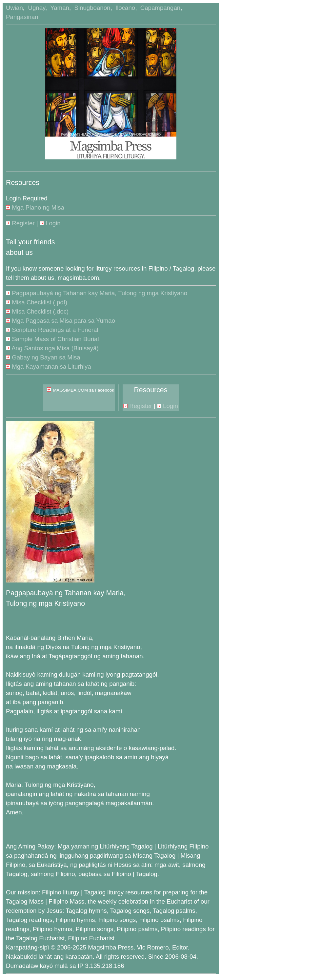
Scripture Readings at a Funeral (52, 330)
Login (50, 223)
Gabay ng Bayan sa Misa (43, 357)
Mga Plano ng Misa (35, 207)
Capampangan (160, 8)
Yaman (60, 8)
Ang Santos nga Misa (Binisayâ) (52, 348)
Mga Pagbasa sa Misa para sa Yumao (60, 321)
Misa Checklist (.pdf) (37, 302)
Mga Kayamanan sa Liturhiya (49, 367)
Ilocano (125, 8)
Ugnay (37, 8)
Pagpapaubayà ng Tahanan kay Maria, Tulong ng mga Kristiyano (97, 293)
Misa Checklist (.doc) (37, 311)
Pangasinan (22, 17)
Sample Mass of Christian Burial (52, 339)
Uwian (14, 8)
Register (20, 223)
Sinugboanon (92, 8)
